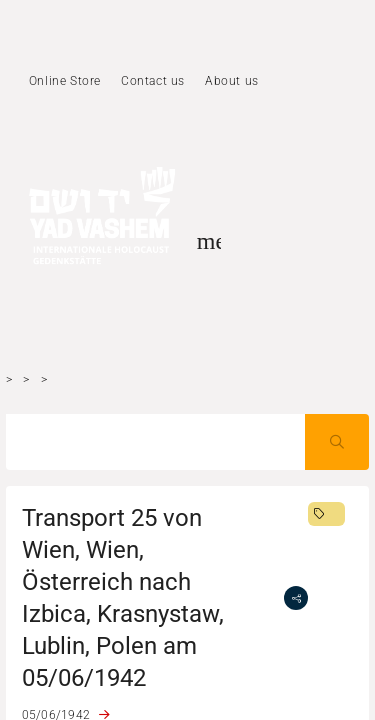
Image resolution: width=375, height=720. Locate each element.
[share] (296, 598)
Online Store (65, 81)
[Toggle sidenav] (209, 241)
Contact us (153, 81)
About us (232, 81)
